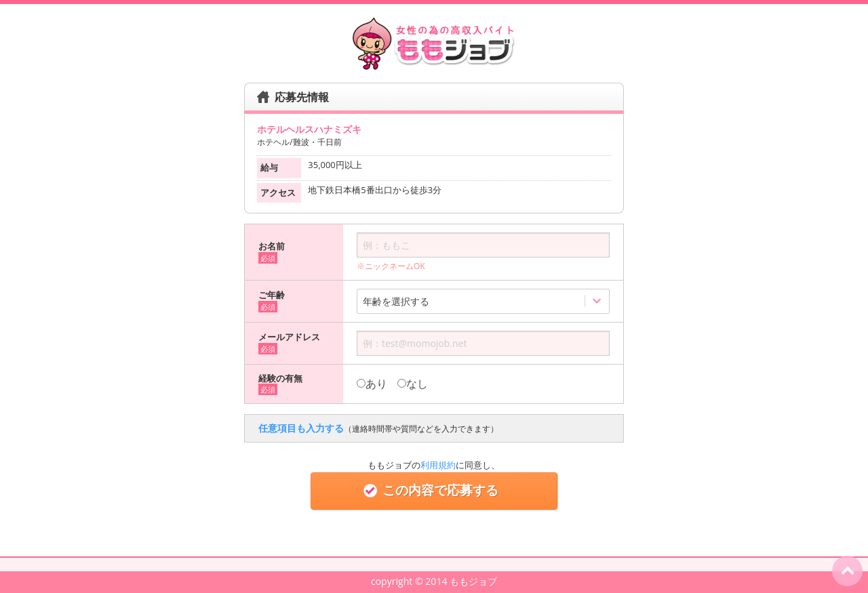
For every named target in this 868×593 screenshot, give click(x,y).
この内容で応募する (434, 490)
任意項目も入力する (378, 428)
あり (372, 384)
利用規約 (438, 465)
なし (413, 384)
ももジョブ (473, 581)
